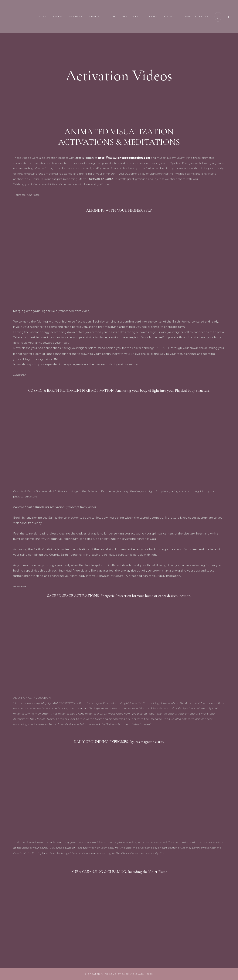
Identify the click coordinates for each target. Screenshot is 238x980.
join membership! (201, 16)
